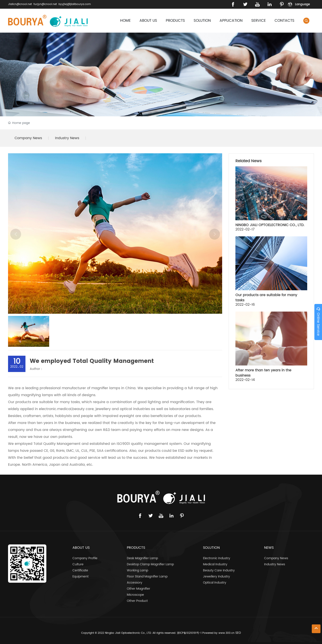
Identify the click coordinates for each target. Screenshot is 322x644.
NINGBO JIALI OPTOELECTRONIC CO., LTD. (270, 225)
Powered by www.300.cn (218, 633)
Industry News (67, 138)
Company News (28, 138)
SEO (238, 633)
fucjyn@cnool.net (45, 4)
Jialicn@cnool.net (20, 4)
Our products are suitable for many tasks (266, 298)
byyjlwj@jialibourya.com (75, 4)
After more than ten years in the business (263, 373)
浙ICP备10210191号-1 (189, 633)
